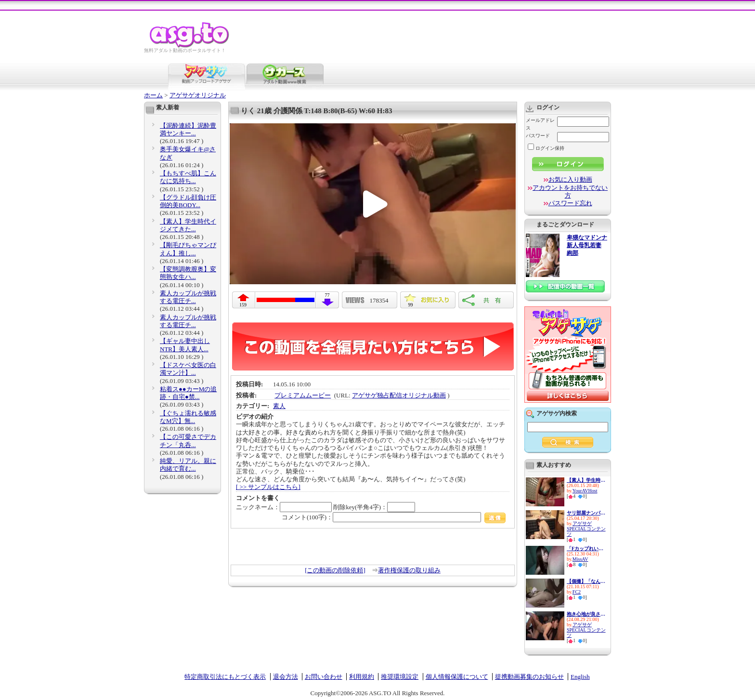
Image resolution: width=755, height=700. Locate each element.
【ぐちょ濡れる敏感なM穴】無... (188, 417)
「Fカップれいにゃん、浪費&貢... (586, 548)
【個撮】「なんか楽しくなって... (586, 581)
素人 (279, 406)
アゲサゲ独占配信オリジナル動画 (399, 395)
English (580, 677)
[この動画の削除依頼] (335, 570)
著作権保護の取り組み (409, 570)
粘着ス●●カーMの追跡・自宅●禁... (188, 393)
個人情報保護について (457, 677)
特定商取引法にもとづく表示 (225, 677)
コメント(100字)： (394, 517)
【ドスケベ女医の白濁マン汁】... (188, 369)
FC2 (577, 592)
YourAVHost (585, 491)
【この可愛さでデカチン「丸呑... (188, 441)
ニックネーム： (284, 507)
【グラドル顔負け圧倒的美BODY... (188, 201)
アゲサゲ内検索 (557, 413)
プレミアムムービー (303, 395)
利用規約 (362, 677)
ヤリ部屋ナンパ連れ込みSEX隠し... (586, 513)
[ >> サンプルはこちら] (268, 487)
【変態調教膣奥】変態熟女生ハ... (188, 273)
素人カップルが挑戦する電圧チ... (188, 297)
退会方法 (286, 677)
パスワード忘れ (570, 203)
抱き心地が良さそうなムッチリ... (586, 614)
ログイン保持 (546, 148)
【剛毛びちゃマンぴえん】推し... (188, 249)
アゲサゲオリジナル (198, 95)
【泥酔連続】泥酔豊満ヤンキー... (188, 129)
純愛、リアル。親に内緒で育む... (188, 465)
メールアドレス (540, 124)
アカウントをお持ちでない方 (570, 192)
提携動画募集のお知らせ (529, 677)
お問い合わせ (324, 677)
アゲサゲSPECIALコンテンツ (586, 529)
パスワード (538, 136)
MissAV (580, 559)
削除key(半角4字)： (374, 507)
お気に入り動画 (570, 179)
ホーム (153, 95)
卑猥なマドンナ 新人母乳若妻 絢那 (587, 245)
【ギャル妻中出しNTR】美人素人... (185, 345)
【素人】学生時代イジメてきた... (188, 225)
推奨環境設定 (400, 677)
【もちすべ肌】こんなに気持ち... (188, 177)
